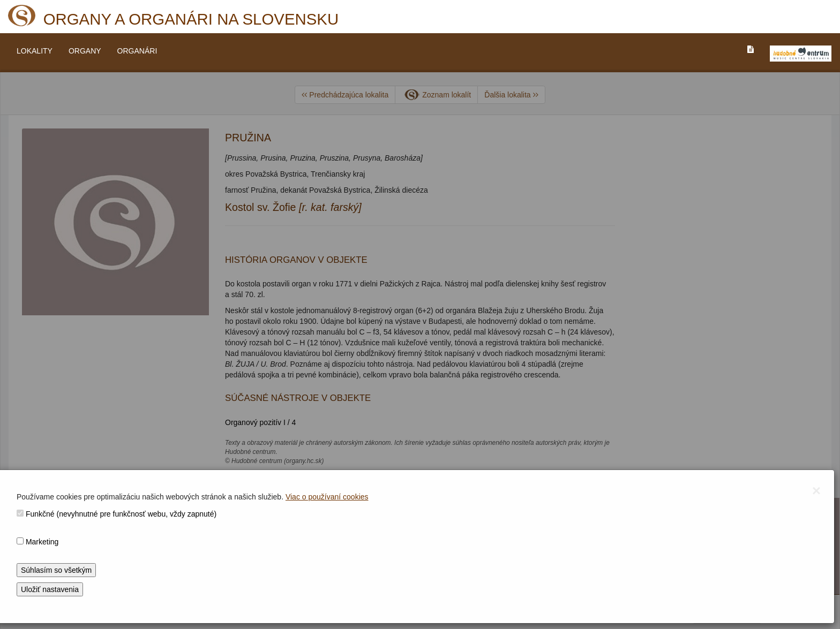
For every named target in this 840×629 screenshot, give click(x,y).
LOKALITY (35, 51)
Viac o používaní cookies (327, 497)
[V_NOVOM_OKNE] (801, 54)
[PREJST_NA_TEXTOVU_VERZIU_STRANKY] (751, 49)
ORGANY (85, 51)
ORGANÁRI (137, 51)
